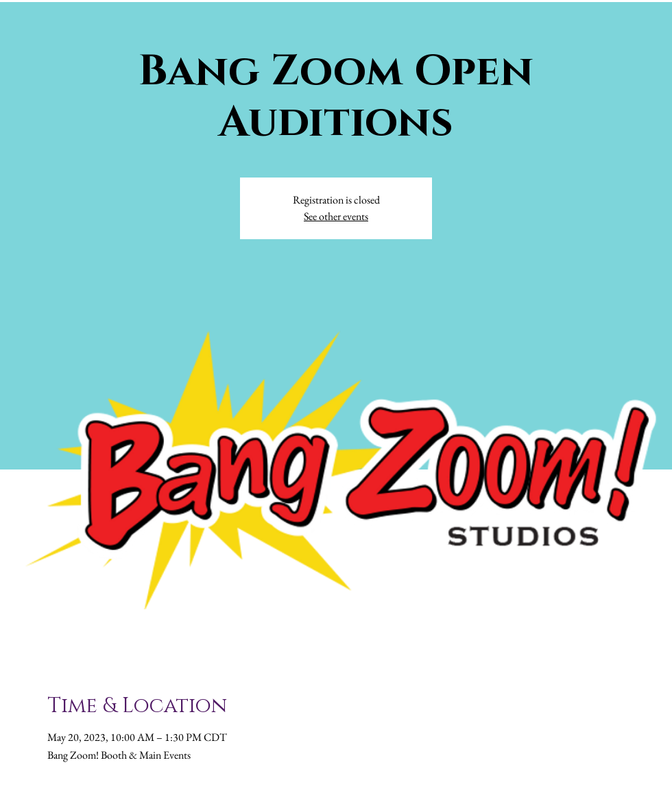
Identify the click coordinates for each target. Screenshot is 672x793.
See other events (336, 216)
